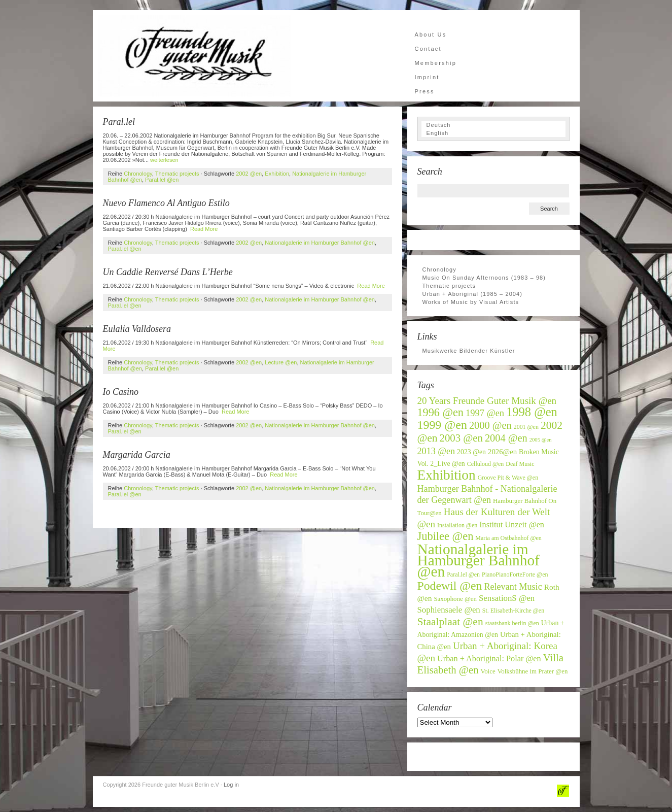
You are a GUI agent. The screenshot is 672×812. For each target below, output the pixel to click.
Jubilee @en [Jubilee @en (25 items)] (446, 536)
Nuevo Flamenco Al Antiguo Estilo (166, 203)
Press (425, 91)
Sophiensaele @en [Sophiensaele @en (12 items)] (449, 610)
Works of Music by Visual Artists (471, 302)
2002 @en (249, 174)
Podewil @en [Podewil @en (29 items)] (450, 586)
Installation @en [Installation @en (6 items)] (457, 525)
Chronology (138, 174)
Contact (428, 49)
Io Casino (121, 392)
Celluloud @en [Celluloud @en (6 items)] (486, 464)
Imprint (427, 77)
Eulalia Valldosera (137, 329)
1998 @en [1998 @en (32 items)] (532, 412)
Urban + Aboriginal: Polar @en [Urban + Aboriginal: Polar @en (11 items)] (489, 659)
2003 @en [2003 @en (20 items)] (461, 438)
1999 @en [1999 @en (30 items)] (442, 425)
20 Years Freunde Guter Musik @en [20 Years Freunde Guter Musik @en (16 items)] (487, 401)
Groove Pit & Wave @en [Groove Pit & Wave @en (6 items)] (508, 478)
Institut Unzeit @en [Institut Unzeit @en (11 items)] (512, 525)
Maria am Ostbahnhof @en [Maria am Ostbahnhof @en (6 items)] (508, 538)
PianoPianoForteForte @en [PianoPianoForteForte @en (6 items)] (515, 574)
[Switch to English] (493, 133)
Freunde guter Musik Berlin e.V (194, 56)
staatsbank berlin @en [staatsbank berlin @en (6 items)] (512, 623)
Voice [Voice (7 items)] (488, 671)
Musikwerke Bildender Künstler (469, 351)
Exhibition (277, 174)
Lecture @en (281, 362)
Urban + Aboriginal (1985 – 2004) (473, 294)
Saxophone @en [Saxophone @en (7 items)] (455, 599)
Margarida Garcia (137, 455)
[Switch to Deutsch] (493, 125)
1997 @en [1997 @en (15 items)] (485, 413)
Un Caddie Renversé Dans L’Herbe (168, 272)
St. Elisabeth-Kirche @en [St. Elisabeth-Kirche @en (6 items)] (513, 611)
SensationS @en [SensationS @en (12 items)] (507, 598)
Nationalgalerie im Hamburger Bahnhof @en (320, 243)
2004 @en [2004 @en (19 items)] (506, 438)
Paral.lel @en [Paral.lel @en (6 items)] (463, 574)
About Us (431, 35)
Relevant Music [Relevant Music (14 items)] (513, 587)
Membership (436, 63)
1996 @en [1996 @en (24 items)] (441, 412)
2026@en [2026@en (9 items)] (502, 452)
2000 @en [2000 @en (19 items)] (490, 425)
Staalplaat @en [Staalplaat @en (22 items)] (450, 622)
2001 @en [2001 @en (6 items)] (526, 427)
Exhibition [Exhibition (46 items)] (447, 475)
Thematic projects (177, 174)
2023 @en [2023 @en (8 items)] (471, 452)
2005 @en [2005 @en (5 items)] (541, 440)
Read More (204, 229)
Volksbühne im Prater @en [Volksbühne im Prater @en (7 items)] (533, 671)
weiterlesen (164, 160)
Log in (231, 785)
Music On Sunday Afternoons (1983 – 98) (484, 278)
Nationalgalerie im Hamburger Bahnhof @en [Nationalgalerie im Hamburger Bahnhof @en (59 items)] (479, 560)
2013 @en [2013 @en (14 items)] (436, 451)
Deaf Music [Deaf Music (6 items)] (520, 464)
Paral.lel (119, 122)
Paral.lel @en (162, 180)
